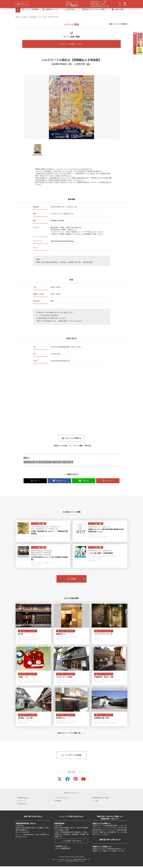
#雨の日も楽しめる (45, 464)
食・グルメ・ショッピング (28, 633)
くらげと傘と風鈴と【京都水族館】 (101, 555)
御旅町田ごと (61, 636)
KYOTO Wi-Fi (22, 805)
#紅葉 (116, 682)
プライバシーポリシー (62, 799)
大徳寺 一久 (23, 679)
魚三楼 (20, 636)
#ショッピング (99, 723)
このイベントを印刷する (118, 26)
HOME (17, 19)
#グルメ (39, 641)
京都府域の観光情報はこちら (99, 6)
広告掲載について (61, 848)
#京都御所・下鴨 (36, 541)
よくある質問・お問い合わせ (72, 842)
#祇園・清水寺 (99, 684)
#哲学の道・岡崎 (36, 566)
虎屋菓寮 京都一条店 (102, 720)
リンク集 (95, 802)
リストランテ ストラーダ (103, 636)
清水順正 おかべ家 (25, 720)
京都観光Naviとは (23, 799)
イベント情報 (23, 19)
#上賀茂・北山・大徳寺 (35, 684)
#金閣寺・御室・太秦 (63, 684)
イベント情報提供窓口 (63, 850)
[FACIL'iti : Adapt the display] (22, 4)
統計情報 (58, 802)
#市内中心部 (57, 464)
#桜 (112, 682)
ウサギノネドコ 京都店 (64, 679)
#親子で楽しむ (93, 558)
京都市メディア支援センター (102, 848)
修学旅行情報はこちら (97, 4)
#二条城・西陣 (68, 464)
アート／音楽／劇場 (32, 19)
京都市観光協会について (98, 2)
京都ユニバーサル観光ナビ (101, 825)
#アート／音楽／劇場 (31, 464)
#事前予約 (21, 641)
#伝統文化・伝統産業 (95, 560)
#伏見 (20, 643)
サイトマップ (22, 802)
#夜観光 (91, 536)
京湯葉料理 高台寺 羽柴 (104, 679)
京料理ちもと (61, 720)
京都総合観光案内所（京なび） (26, 825)
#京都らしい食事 (30, 641)
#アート (46, 538)
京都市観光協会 (59, 825)
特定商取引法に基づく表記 (100, 799)
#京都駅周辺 (92, 562)
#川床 (58, 723)
